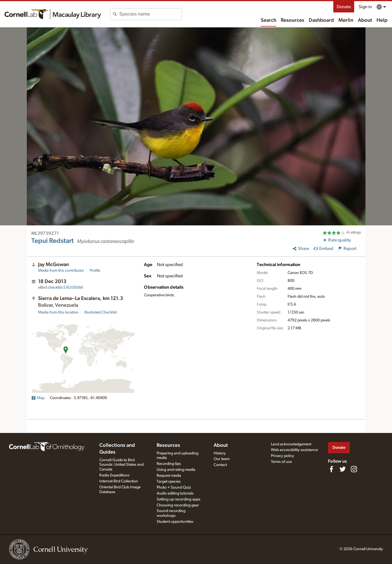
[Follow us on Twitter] (343, 469)
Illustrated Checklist (100, 312)
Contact (220, 465)
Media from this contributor (61, 271)
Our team (222, 459)
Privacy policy (282, 456)
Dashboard (321, 20)
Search (269, 20)
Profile (95, 271)
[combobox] (151, 14)
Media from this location (58, 312)
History (220, 453)
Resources (293, 20)
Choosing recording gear (178, 505)
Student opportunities (175, 522)
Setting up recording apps (179, 499)
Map (38, 398)
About (365, 20)
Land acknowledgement (291, 444)
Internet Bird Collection (119, 481)
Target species (169, 482)
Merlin (346, 20)
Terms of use (281, 462)
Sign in (365, 7)
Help (382, 20)
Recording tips (169, 464)
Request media (169, 476)
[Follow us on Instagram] (354, 469)
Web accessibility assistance (294, 450)
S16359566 (61, 288)
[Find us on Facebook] (331, 469)
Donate (344, 7)
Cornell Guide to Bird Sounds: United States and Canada (121, 465)
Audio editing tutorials (175, 493)
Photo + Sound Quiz (174, 487)
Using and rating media (176, 470)
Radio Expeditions (114, 475)
